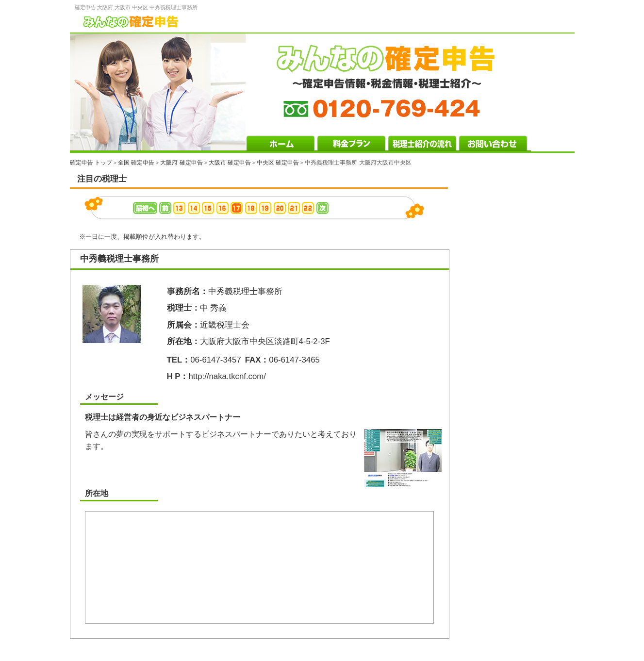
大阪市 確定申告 (230, 163)
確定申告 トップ (91, 163)
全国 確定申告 (136, 163)
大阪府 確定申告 (181, 163)
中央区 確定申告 (278, 163)
